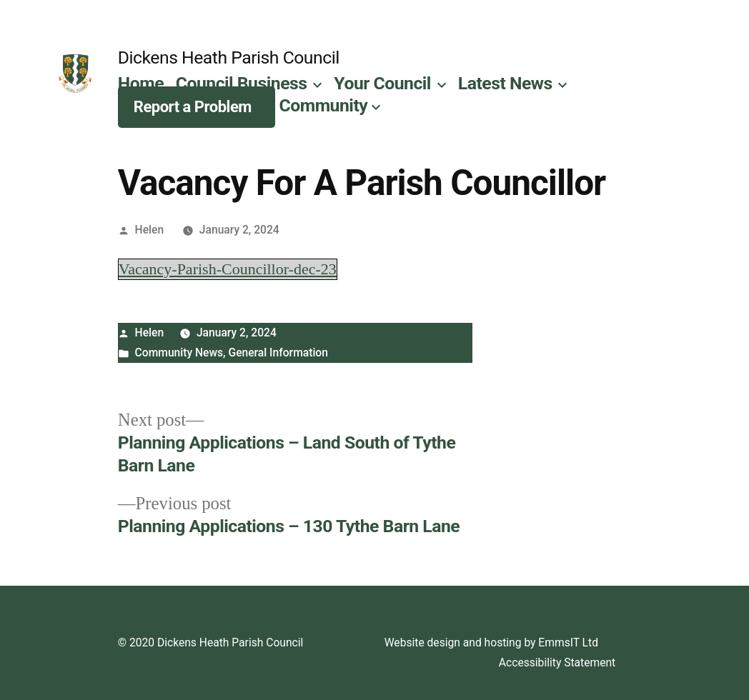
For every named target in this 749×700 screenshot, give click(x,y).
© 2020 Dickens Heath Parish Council (211, 642)
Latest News (505, 83)
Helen (150, 230)
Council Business (242, 83)
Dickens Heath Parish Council (229, 57)
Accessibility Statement (557, 662)
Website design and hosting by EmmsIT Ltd (491, 642)
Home (141, 83)
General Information (278, 352)
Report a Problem (193, 107)
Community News (179, 352)
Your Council (382, 83)
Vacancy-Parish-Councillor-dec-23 (228, 269)
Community (324, 105)
